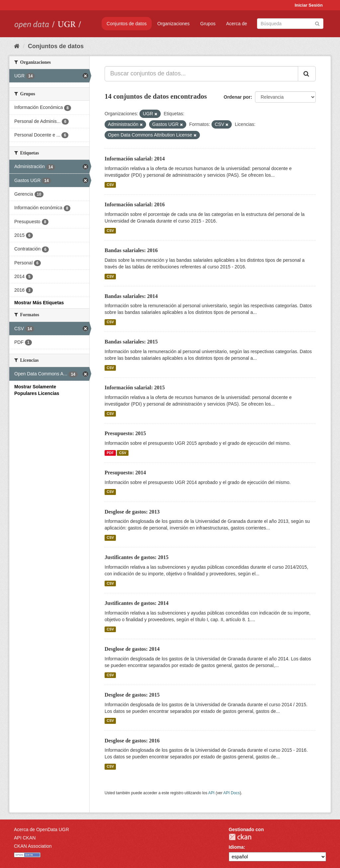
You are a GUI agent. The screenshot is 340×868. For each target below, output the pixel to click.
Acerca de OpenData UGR (42, 829)
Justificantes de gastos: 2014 (136, 603)
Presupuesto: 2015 (125, 433)
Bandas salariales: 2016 (131, 250)
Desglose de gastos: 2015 (132, 695)
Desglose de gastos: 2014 (132, 649)
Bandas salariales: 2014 (131, 296)
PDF (110, 453)
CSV (110, 185)
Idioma (236, 847)
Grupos (208, 24)
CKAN (240, 837)
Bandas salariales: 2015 (131, 342)
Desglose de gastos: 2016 (132, 741)
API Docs (232, 793)
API (211, 793)
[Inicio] (17, 46)
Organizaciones (173, 24)
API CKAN (25, 838)
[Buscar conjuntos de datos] (290, 24)
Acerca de (237, 24)
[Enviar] (317, 23)
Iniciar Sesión (309, 5)
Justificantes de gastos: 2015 (136, 557)
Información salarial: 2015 (135, 387)
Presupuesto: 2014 (125, 473)
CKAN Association (33, 846)
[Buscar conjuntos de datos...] (201, 74)
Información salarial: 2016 (135, 204)
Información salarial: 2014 (135, 159)
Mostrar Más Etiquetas (39, 303)
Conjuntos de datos (127, 24)
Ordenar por (237, 97)
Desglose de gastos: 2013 (132, 512)
